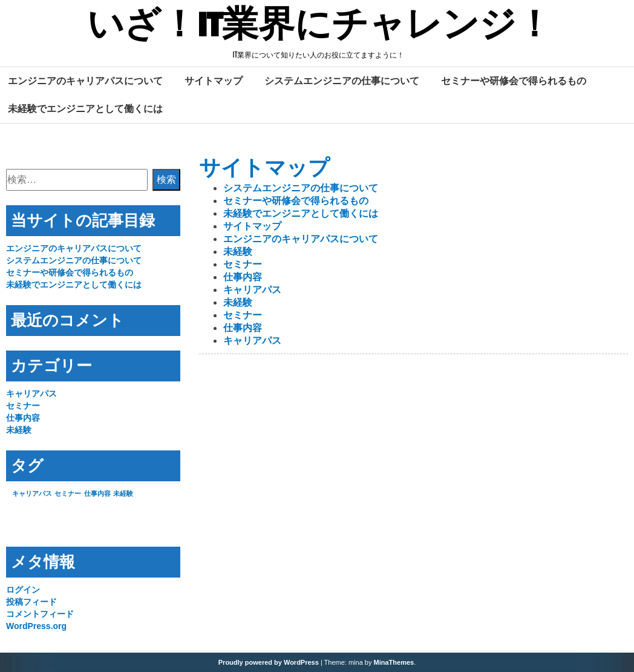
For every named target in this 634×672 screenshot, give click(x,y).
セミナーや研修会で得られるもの (514, 81)
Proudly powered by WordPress (269, 662)
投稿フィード (31, 602)
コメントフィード (40, 614)
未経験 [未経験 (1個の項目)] (123, 493)
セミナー (243, 264)
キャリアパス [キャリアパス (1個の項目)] (32, 493)
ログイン (23, 590)
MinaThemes (394, 662)
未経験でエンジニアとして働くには (85, 108)
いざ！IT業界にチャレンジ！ (320, 26)
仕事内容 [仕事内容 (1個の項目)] (97, 493)
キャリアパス (252, 290)
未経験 (238, 252)
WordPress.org (36, 626)
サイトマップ (214, 81)
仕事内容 (243, 277)
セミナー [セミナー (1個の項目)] (68, 493)
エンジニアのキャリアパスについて (85, 81)
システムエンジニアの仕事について (342, 81)
